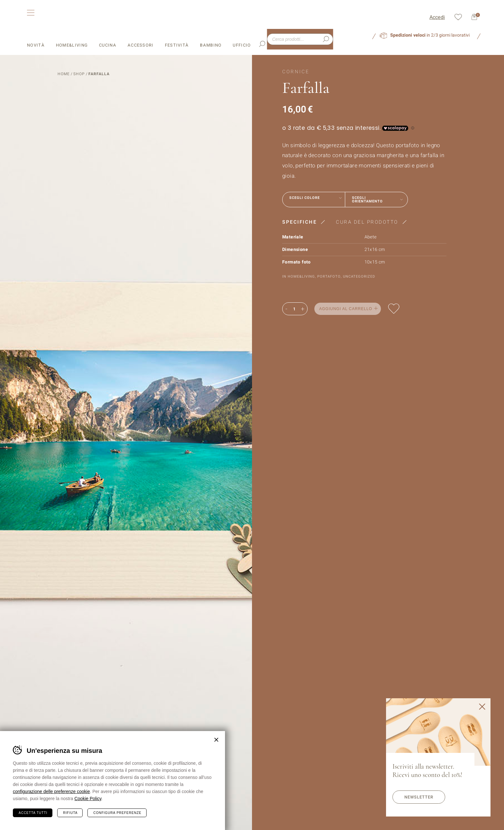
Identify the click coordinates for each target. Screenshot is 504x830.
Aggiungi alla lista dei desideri (394, 308)
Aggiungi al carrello (346, 308)
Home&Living (72, 36)
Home (64, 74)
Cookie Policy (88, 799)
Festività (177, 36)
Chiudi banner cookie (216, 740)
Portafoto (329, 276)
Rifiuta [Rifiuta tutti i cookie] (70, 813)
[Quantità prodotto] (294, 309)
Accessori (141, 36)
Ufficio (242, 36)
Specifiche (299, 222)
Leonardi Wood (76, 17)
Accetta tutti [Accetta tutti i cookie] (33, 813)
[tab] (306, 222)
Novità (36, 36)
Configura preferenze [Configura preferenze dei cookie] (117, 813)
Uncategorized (359, 276)
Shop (79, 74)
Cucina (108, 36)
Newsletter (419, 797)
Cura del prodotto (367, 222)
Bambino (211, 36)
